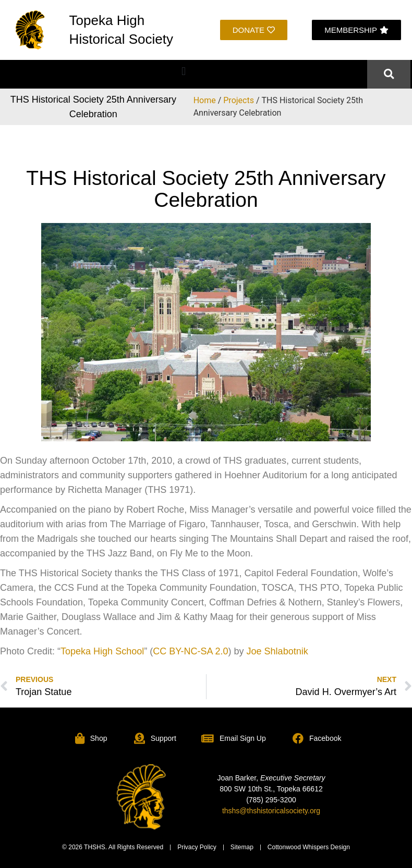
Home (205, 100)
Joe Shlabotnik (277, 651)
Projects (239, 100)
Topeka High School (102, 651)
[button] (184, 72)
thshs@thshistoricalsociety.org (271, 811)
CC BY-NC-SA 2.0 (190, 651)
